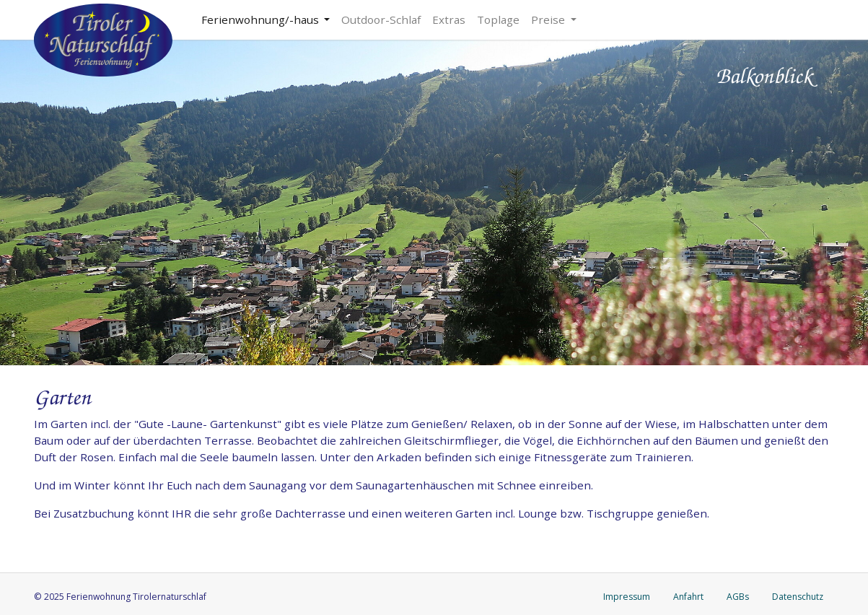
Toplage (498, 19)
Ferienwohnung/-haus (262, 19)
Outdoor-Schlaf (381, 19)
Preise (549, 19)
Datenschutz (798, 597)
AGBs (738, 597)
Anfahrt (688, 597)
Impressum (627, 597)
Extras (449, 19)
